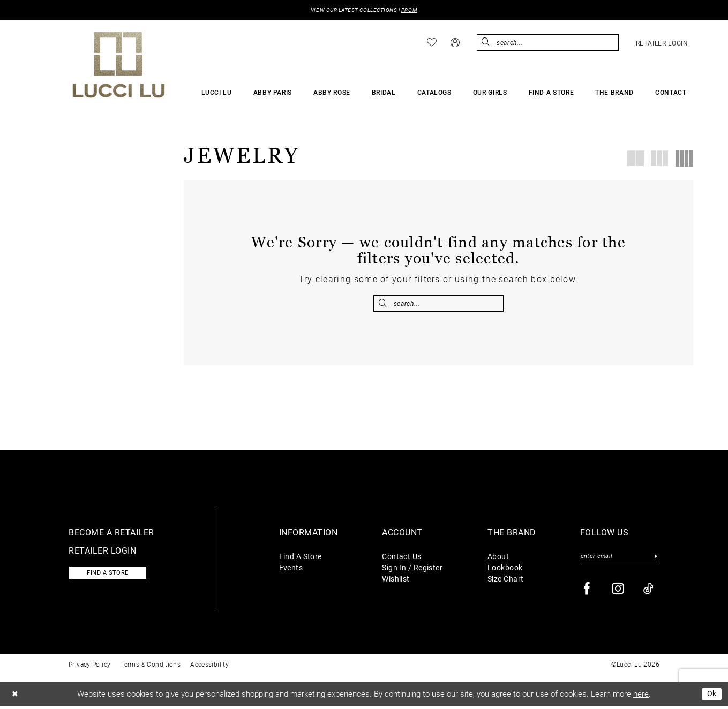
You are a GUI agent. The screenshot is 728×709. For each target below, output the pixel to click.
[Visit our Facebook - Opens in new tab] (587, 593)
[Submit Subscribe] (656, 559)
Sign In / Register (412, 570)
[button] (455, 43)
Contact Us (401, 558)
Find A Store (301, 558)
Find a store (112, 576)
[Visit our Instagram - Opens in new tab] (618, 593)
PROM (414, 10)
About (498, 558)
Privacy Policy (89, 668)
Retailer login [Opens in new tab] (102, 552)
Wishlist (396, 581)
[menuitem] (432, 43)
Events (291, 570)
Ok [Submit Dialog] (711, 697)
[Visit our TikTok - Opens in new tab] (649, 593)
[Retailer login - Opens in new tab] (662, 43)
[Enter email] (620, 559)
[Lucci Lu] (119, 65)
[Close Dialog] (16, 697)
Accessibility (209, 668)
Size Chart (505, 581)
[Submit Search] (487, 43)
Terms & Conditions (150, 668)
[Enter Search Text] (548, 43)
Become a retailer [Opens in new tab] (111, 534)
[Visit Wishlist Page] (432, 43)
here (641, 697)
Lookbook (505, 570)
